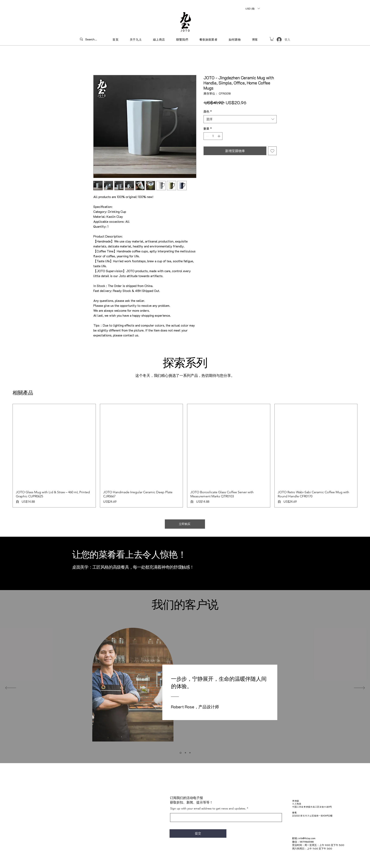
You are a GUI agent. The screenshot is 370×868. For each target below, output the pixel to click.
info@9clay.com (307, 838)
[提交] (198, 833)
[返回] (11, 688)
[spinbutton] (213, 136)
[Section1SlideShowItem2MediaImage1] (185, 753)
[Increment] (219, 136)
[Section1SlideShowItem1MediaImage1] (181, 753)
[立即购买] (185, 524)
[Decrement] (207, 136)
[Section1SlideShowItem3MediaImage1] (190, 753)
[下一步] (359, 688)
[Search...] (92, 39)
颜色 (208, 111)
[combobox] (240, 119)
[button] (252, 8)
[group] (185, 456)
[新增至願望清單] (272, 151)
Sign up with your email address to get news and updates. (208, 808)
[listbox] (252, 8)
